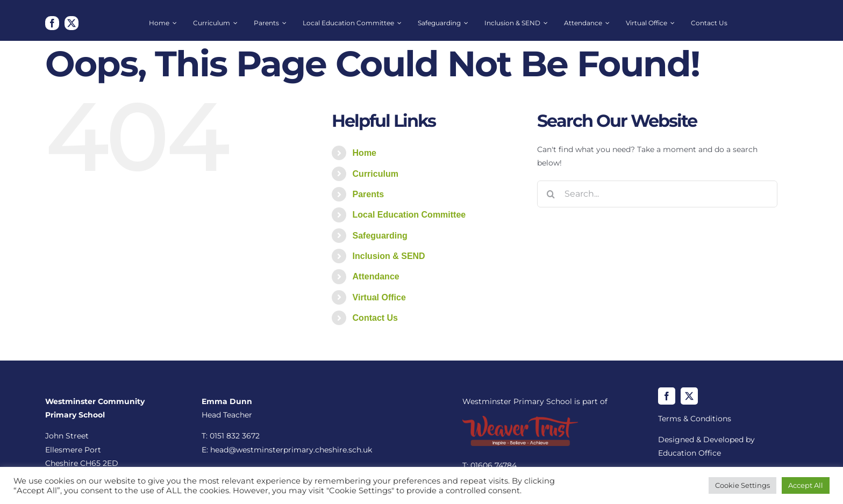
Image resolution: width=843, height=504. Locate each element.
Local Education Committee (409, 215)
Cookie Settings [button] (742, 485)
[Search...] (657, 194)
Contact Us (375, 318)
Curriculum (376, 174)
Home (365, 153)
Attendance (376, 276)
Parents (369, 194)
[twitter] (72, 23)
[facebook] (52, 23)
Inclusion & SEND (389, 256)
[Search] (551, 194)
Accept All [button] (806, 485)
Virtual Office (379, 297)
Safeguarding (380, 236)
